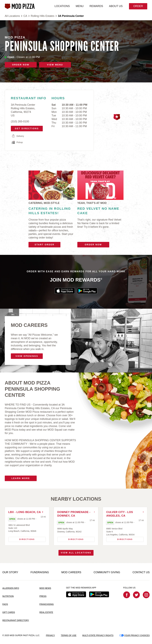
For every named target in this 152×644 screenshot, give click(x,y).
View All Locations (76, 553)
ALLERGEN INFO (11, 588)
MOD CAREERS (71, 572)
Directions (23, 539)
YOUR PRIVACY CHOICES (134, 635)
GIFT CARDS (9, 612)
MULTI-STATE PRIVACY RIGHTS (98, 635)
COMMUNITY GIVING (107, 572)
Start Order (44, 245)
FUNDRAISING (40, 572)
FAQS (5, 604)
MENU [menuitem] (79, 6)
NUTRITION (8, 596)
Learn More (21, 478)
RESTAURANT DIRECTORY (16, 620)
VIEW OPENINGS (27, 356)
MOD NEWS (45, 588)
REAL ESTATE (46, 612)
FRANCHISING (46, 604)
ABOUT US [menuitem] (115, 6)
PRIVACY (50, 635)
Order (138, 6)
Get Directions (26, 128)
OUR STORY (10, 572)
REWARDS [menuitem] (96, 6)
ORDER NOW (21, 65)
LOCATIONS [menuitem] (62, 6)
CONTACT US (141, 572)
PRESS (43, 596)
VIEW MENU (55, 65)
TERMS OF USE (69, 635)
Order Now (93, 245)
